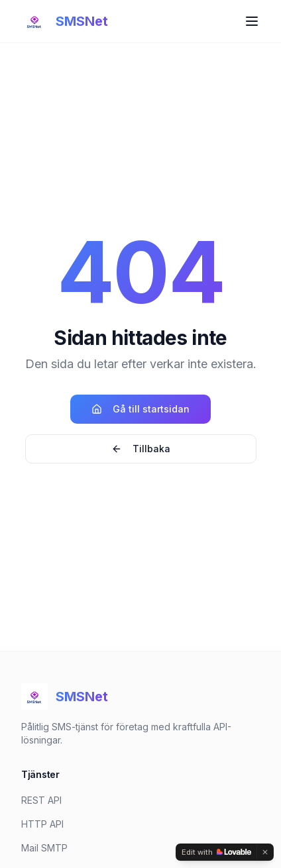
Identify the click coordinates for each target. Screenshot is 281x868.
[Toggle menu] (252, 21)
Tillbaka (141, 449)
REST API (41, 800)
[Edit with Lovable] (216, 852)
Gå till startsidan (140, 409)
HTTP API (42, 824)
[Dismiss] (265, 852)
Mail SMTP (44, 848)
